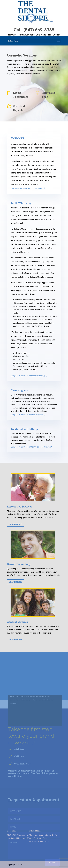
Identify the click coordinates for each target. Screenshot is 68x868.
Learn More (16, 524)
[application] (35, 732)
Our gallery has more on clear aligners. (28, 415)
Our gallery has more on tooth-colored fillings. (31, 447)
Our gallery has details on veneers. (28, 188)
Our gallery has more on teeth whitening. (29, 376)
